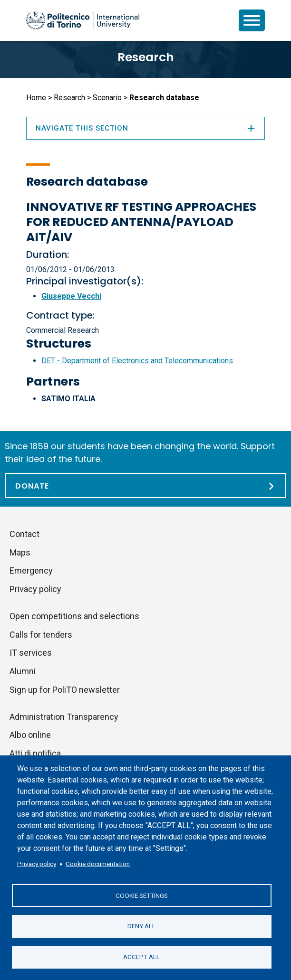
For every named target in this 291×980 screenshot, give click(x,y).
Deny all (141, 926)
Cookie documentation (98, 864)
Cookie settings (142, 895)
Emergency (31, 570)
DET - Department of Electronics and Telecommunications (137, 361)
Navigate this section (145, 128)
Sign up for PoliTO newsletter (65, 690)
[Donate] (145, 485)
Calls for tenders (41, 635)
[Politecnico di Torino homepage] (83, 20)
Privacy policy (37, 864)
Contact (24, 534)
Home (36, 98)
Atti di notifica (35, 753)
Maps (20, 552)
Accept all (141, 957)
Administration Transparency (64, 717)
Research (146, 57)
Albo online (30, 735)
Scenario (107, 98)
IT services (31, 653)
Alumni (23, 671)
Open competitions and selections (74, 616)
